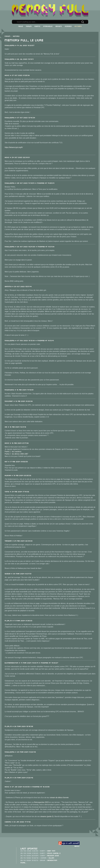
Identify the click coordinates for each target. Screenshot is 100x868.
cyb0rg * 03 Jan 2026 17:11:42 (18, 822)
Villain (51, 858)
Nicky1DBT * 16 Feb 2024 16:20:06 (19, 401)
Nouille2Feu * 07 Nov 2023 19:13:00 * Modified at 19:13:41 (29, 340)
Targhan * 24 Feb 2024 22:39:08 (19, 541)
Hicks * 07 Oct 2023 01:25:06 (17, 75)
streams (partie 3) (47, 816)
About (77, 846)
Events (38, 26)
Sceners (68, 26)
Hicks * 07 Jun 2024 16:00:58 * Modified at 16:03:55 (27, 787)
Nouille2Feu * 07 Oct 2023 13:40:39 (20, 117)
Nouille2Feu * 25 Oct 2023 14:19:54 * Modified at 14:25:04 (30, 183)
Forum (29, 26)
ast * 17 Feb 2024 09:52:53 (16, 461)
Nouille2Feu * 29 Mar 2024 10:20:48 (20, 752)
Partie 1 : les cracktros (13, 452)
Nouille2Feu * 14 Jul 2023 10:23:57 (20, 45)
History (16, 36)
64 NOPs (78, 26)
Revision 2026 (53, 855)
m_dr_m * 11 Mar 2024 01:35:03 (19, 620)
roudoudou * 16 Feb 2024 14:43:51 (19, 390)
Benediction (52, 860)
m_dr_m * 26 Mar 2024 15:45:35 (19, 726)
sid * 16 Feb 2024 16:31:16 (15, 427)
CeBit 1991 (51, 851)
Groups (59, 26)
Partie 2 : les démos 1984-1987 (16, 454)
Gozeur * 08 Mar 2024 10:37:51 (18, 574)
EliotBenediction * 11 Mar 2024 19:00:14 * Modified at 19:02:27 (32, 663)
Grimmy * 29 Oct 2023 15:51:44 (18, 286)
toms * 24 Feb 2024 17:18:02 (17, 491)
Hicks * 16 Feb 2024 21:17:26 (17, 443)
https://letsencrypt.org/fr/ (14, 147)
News (21, 26)
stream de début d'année (59, 798)
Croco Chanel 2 (54, 853)
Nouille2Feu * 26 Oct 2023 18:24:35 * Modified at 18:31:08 (30, 246)
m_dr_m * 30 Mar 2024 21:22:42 (19, 777)
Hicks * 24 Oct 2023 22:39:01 (17, 157)
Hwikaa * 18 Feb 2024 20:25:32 (18, 475)
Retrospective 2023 (41, 802)
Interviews (48, 26)
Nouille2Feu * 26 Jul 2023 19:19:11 (19, 59)
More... (23, 863)
